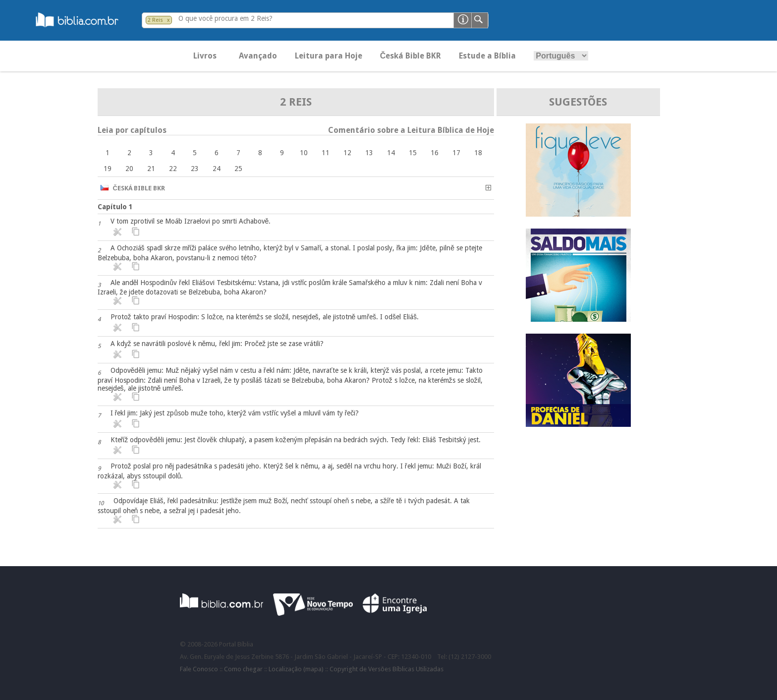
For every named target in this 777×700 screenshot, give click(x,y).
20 (129, 169)
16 (435, 153)
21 (151, 169)
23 (195, 169)
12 (347, 153)
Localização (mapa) (296, 669)
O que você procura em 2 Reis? (225, 18)
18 (478, 153)
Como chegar (243, 669)
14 (391, 153)
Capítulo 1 (115, 207)
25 (238, 169)
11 (326, 153)
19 (108, 169)
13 (369, 153)
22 (173, 169)
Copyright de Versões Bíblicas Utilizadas (387, 669)
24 (217, 169)
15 (413, 153)
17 (456, 153)
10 (304, 153)
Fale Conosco (199, 669)
